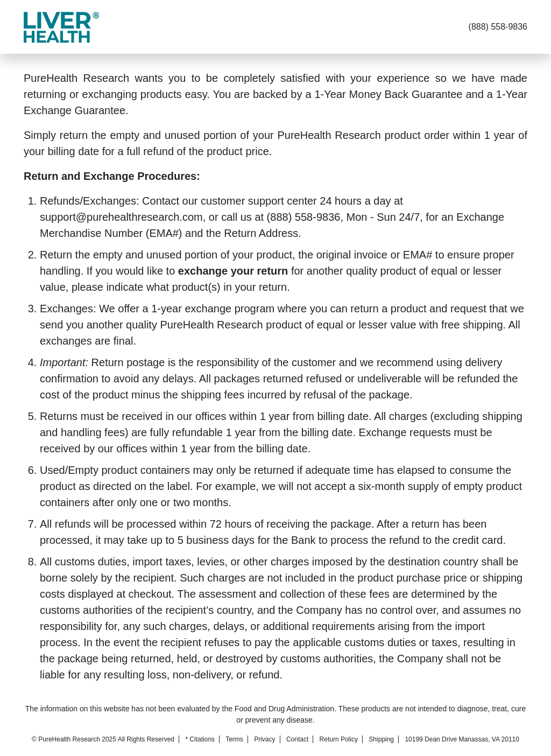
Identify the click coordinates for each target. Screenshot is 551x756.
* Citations (200, 739)
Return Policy (339, 739)
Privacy (264, 739)
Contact (297, 739)
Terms (234, 739)
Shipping (381, 739)
